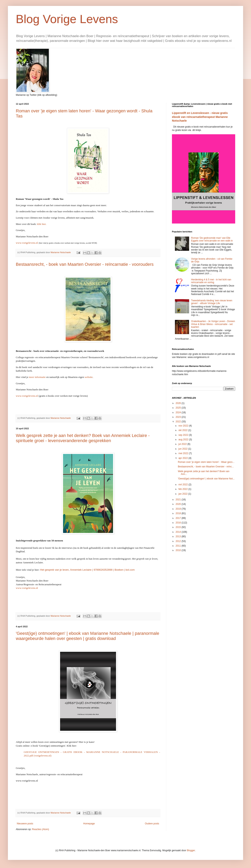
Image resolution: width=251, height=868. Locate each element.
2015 (179, 527)
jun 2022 (183, 449)
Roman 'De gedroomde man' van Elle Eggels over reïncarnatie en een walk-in (212, 239)
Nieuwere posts (25, 824)
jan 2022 (183, 494)
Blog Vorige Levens (67, 19)
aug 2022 (184, 440)
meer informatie (37, 377)
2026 (179, 403)
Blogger (191, 850)
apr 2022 (184, 458)
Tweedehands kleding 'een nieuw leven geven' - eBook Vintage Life (212, 302)
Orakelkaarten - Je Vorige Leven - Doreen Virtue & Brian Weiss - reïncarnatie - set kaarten (213, 324)
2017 (179, 518)
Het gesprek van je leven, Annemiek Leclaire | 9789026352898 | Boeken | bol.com (87, 570)
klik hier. (42, 224)
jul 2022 (183, 444)
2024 (179, 412)
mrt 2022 (184, 485)
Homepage (89, 824)
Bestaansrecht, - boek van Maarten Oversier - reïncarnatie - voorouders (85, 264)
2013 (179, 536)
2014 (179, 532)
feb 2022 (183, 489)
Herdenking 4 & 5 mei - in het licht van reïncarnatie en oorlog (211, 281)
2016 (179, 523)
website (89, 377)
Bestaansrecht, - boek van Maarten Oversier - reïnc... (206, 467)
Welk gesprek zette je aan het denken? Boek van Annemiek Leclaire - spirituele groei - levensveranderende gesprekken (83, 438)
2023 (179, 417)
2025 (179, 408)
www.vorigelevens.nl (27, 396)
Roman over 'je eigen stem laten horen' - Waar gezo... (206, 462)
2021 (179, 500)
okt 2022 (183, 430)
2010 (179, 550)
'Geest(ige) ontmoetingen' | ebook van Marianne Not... (206, 479)
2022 (179, 422)
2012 (179, 541)
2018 (179, 513)
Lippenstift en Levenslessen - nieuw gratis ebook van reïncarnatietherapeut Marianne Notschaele (200, 117)
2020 (179, 504)
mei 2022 (184, 453)
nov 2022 (184, 426)
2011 (179, 546)
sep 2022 (184, 435)
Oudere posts (152, 824)
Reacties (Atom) (41, 829)
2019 (179, 509)
